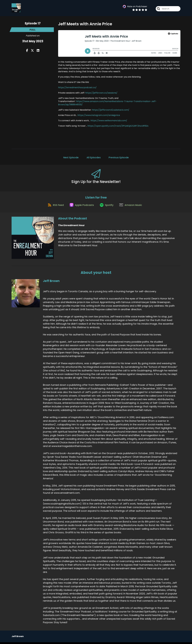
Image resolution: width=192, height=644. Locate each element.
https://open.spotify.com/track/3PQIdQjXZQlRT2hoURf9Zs (118, 126)
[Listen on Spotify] (107, 206)
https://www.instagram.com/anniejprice (99, 115)
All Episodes (94, 157)
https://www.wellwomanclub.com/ (109, 121)
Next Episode (71, 157)
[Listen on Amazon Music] (132, 206)
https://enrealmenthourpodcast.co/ (77, 87)
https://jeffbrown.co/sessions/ (101, 93)
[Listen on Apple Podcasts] (81, 206)
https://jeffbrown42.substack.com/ (111, 110)
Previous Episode (119, 157)
